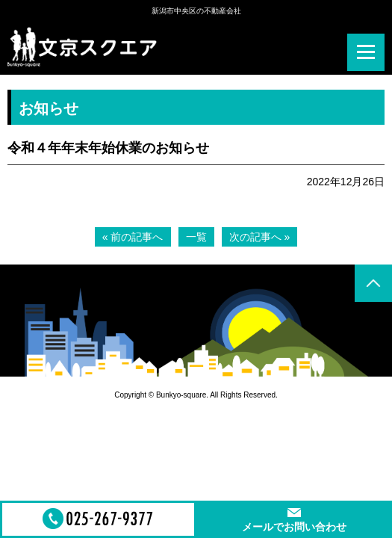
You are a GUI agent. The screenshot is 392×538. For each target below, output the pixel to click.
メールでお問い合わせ (294, 527)
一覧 (196, 237)
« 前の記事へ (133, 237)
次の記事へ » (260, 237)
